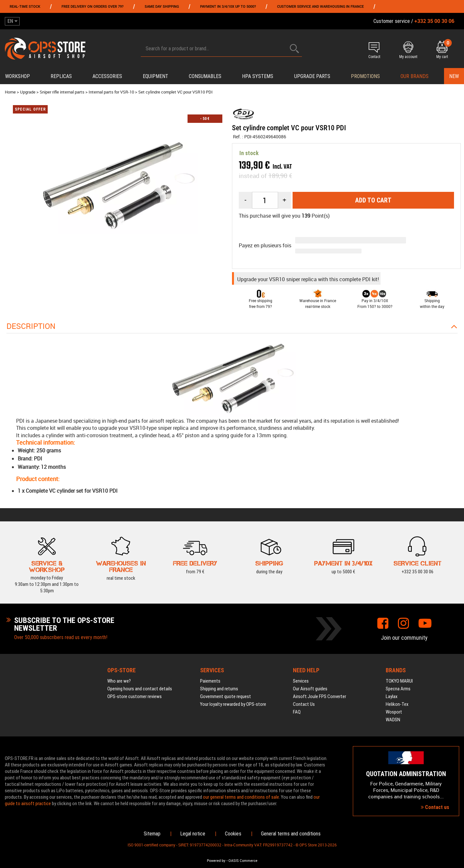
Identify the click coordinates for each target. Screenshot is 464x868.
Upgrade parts (312, 76)
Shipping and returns (219, 689)
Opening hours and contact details (140, 689)
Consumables (205, 76)
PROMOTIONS (365, 76)
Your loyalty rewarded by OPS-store (233, 704)
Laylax (392, 696)
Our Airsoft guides (310, 689)
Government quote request (226, 696)
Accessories (107, 76)
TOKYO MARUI (399, 681)
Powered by (216, 861)
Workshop (18, 76)
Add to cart (373, 200)
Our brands (415, 76)
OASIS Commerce (243, 861)
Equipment (155, 76)
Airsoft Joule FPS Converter (319, 696)
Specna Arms (398, 689)
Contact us (435, 807)
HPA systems (258, 76)
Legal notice (193, 834)
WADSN (393, 720)
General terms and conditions (291, 834)
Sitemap (152, 834)
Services (301, 681)
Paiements (210, 681)
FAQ (297, 712)
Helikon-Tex (397, 704)
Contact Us (304, 704)
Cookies (233, 834)
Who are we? (119, 681)
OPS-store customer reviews (135, 696)
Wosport (394, 712)
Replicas (61, 76)
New (454, 76)
